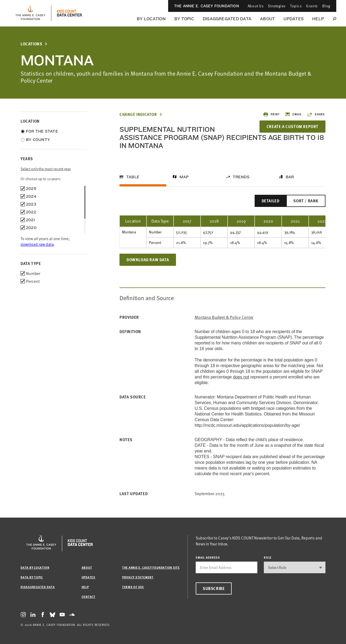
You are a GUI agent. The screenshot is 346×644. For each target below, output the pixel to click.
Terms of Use (133, 587)
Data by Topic (32, 577)
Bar (290, 177)
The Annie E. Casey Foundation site (151, 567)
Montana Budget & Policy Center (224, 317)
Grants (312, 6)
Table (133, 177)
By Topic (184, 19)
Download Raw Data (148, 260)
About (267, 19)
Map (184, 177)
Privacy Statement (138, 577)
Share (316, 114)
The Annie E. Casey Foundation (207, 6)
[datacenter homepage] (69, 13)
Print (271, 114)
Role (268, 557)
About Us (256, 6)
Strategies (277, 6)
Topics (296, 6)
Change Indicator (138, 114)
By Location (151, 19)
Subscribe (214, 588)
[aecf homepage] (30, 13)
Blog (326, 6)
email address (208, 557)
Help (318, 19)
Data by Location (35, 567)
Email (293, 114)
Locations (31, 44)
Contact (89, 597)
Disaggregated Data (227, 19)
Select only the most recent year (46, 169)
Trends (241, 177)
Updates (294, 19)
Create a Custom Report (292, 126)
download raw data (37, 244)
